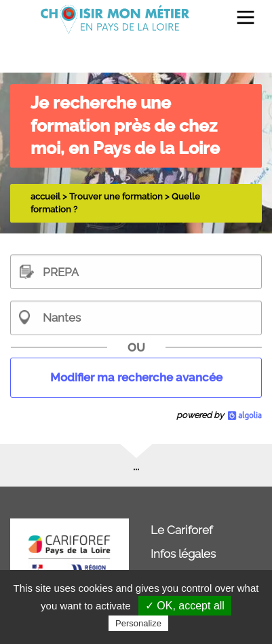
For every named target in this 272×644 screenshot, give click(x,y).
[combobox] (136, 318)
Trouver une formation (116, 196)
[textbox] (136, 272)
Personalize (138, 623)
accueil (45, 196)
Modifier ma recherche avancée (136, 377)
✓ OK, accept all (185, 606)
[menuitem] (240, 20)
